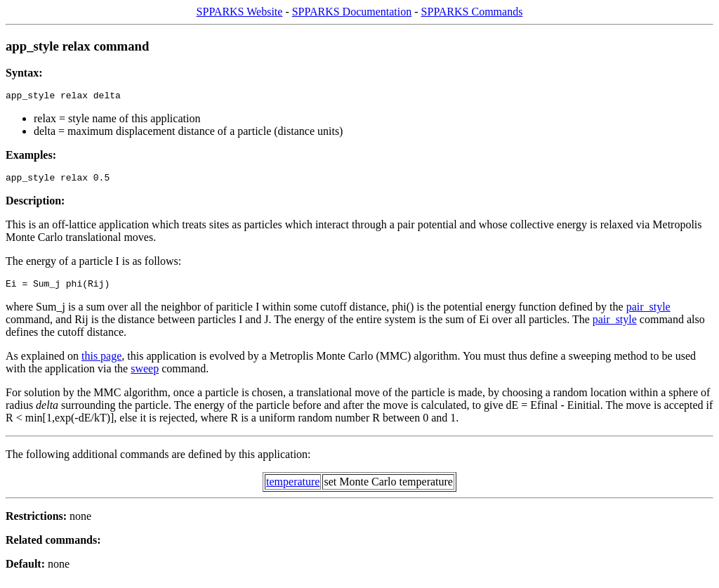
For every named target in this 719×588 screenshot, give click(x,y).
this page (101, 362)
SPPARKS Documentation (352, 12)
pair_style (648, 313)
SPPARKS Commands (472, 12)
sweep (145, 375)
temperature (293, 488)
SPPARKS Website (240, 12)
